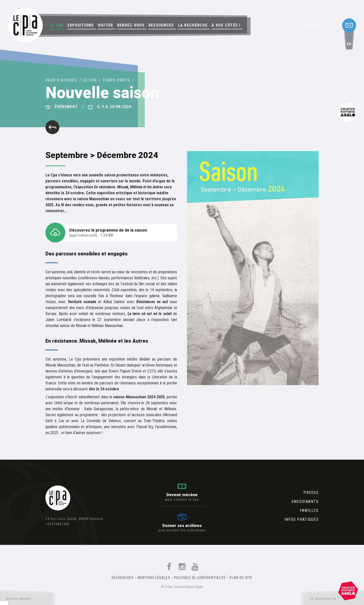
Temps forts (116, 80)
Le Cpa (57, 25)
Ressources (161, 25)
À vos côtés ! (226, 25)
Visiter (106, 25)
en (349, 44)
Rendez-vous (131, 25)
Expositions (81, 25)
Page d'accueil (61, 80)
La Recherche (193, 25)
